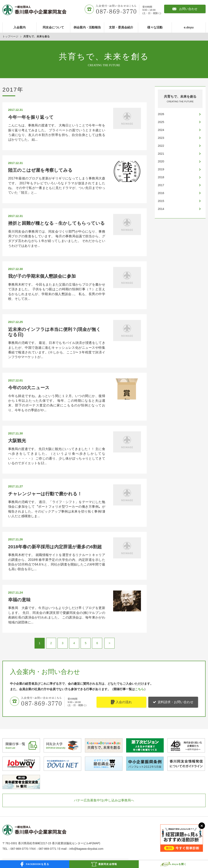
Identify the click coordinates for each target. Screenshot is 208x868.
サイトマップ (78, 820)
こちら (139, 605)
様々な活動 (155, 27)
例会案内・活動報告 (87, 27)
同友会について (53, 27)
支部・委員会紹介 (121, 27)
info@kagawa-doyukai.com (86, 765)
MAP (96, 759)
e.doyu (189, 27)
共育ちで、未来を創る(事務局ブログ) (94, 799)
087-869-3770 (19, 765)
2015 (161, 201)
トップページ (10, 37)
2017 (161, 185)
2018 (161, 177)
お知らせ (10, 827)
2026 (161, 114)
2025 (161, 122)
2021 (161, 154)
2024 (161, 130)
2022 (161, 146)
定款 (73, 827)
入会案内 (19, 27)
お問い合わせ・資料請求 (86, 806)
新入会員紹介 (78, 791)
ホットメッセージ (81, 784)
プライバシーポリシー (84, 813)
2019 (161, 169)
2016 (161, 193)
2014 (161, 209)
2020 (161, 161)
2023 (161, 138)
